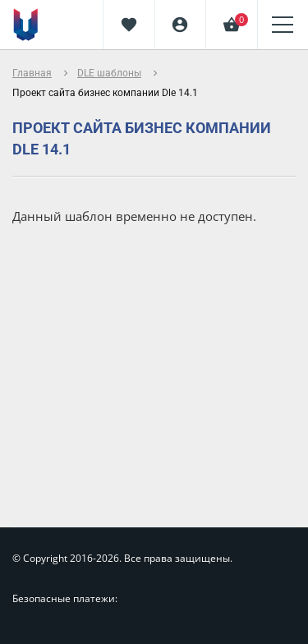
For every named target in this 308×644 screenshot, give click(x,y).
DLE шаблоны (109, 73)
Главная (32, 73)
